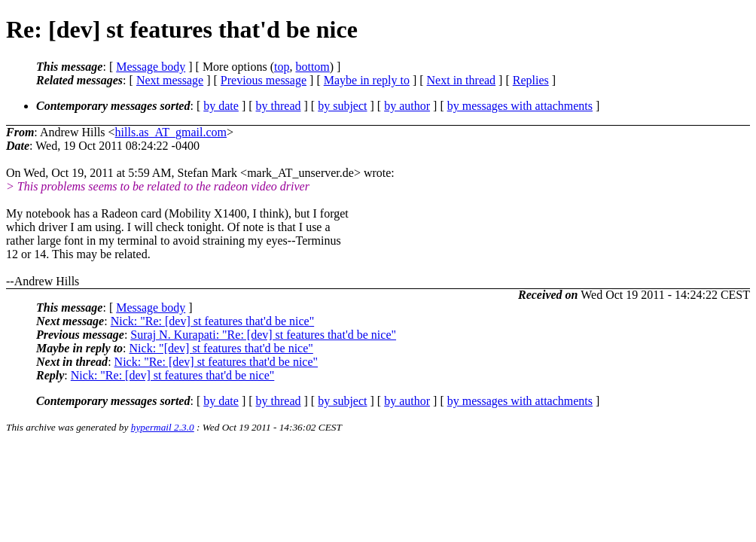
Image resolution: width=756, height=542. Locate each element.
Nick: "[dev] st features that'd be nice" (221, 348)
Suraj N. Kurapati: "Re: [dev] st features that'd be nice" (263, 335)
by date (221, 106)
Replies (531, 80)
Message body (151, 67)
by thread (279, 106)
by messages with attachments (520, 106)
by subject (342, 106)
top (282, 67)
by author (407, 106)
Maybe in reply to (367, 80)
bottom (312, 67)
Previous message (264, 80)
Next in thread (462, 80)
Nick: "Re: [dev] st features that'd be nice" (213, 321)
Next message (170, 80)
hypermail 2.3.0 (163, 427)
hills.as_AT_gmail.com (171, 132)
